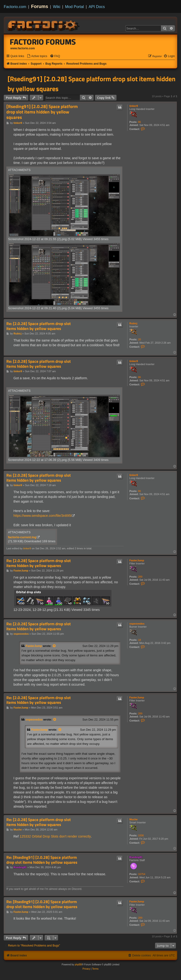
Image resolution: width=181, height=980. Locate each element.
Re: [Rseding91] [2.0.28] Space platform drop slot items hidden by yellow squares (42, 860)
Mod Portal (74, 7)
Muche (134, 819)
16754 (142, 874)
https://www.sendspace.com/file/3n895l (42, 516)
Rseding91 (136, 857)
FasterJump (137, 560)
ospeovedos (137, 624)
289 (140, 577)
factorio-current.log (22, 537)
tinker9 (134, 106)
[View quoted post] (54, 646)
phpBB (78, 965)
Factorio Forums (43, 42)
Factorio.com (15, 7)
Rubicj (133, 323)
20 (140, 339)
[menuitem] (37, 56)
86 (140, 122)
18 (140, 640)
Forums (40, 6)
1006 (141, 835)
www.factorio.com (23, 48)
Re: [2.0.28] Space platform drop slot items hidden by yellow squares (39, 326)
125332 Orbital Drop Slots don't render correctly (55, 836)
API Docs (97, 7)
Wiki (57, 7)
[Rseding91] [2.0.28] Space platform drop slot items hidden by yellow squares (91, 84)
